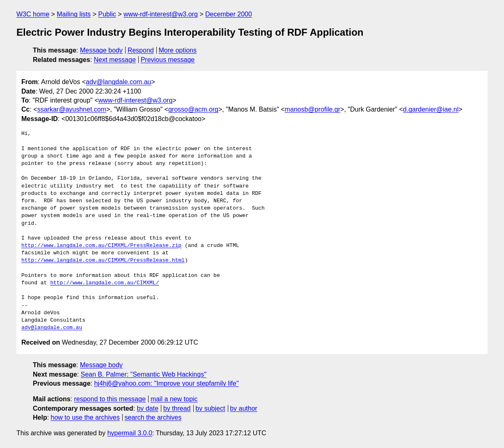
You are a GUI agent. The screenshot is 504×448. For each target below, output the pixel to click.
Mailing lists (74, 14)
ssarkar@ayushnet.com (72, 109)
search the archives (153, 417)
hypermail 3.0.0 (129, 433)
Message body (101, 50)
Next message (115, 60)
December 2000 (229, 14)
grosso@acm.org (193, 109)
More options (178, 50)
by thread (177, 408)
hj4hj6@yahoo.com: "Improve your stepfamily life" (166, 383)
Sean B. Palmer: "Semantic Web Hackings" (144, 374)
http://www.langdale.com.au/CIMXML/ (104, 283)
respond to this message (110, 399)
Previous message (168, 60)
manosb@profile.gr (313, 109)
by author (244, 408)
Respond (141, 50)
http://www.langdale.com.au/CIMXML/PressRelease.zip (101, 246)
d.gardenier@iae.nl (431, 109)
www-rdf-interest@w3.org (161, 14)
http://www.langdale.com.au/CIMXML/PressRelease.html (103, 261)
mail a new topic (174, 399)
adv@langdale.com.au (118, 82)
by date (147, 408)
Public (107, 14)
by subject (210, 408)
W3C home (33, 14)
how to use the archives (85, 417)
